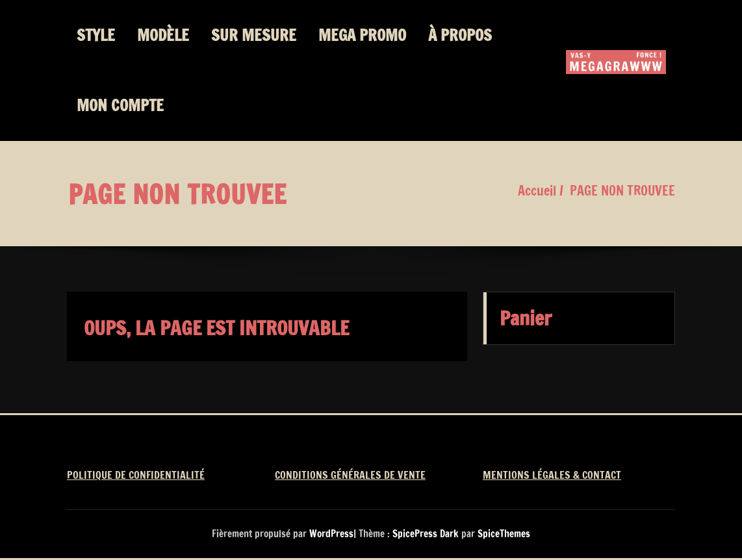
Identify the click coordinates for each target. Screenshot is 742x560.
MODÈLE (163, 35)
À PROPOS (460, 35)
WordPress (331, 534)
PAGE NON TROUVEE (622, 191)
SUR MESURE (254, 35)
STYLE (96, 35)
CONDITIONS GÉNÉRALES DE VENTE (350, 475)
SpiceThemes (503, 534)
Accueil (537, 191)
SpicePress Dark (426, 534)
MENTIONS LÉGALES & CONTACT (552, 475)
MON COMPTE (120, 105)
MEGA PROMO (362, 35)
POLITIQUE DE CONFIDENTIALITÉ (136, 475)
